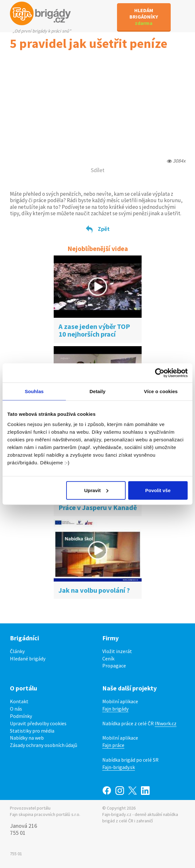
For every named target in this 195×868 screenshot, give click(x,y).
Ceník (108, 659)
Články (17, 651)
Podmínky (21, 716)
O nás (16, 709)
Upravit (96, 490)
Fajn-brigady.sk (119, 767)
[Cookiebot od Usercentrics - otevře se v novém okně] (160, 373)
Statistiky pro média (32, 731)
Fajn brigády (115, 709)
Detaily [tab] (97, 391)
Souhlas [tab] (34, 391)
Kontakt (19, 701)
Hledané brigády (28, 659)
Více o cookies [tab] (161, 391)
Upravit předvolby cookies (38, 723)
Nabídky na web (27, 738)
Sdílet (98, 170)
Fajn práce (113, 745)
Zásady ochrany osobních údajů (44, 745)
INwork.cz (166, 723)
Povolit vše (158, 490)
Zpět (97, 229)
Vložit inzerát (117, 651)
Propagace (114, 666)
